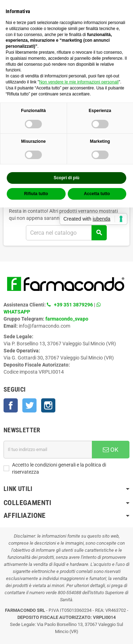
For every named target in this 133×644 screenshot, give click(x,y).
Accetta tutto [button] (97, 194)
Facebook (11, 405)
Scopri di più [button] (66, 178)
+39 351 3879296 (73, 305)
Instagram (48, 405)
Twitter (29, 405)
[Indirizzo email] (48, 450)
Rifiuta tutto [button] (36, 194)
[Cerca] (66, 233)
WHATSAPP (17, 312)
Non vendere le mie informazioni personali (79, 82)
